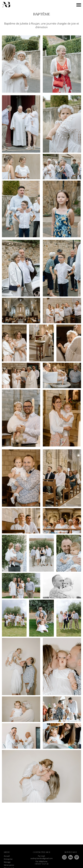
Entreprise (8, 859)
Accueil (7, 856)
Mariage (7, 862)
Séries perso (9, 865)
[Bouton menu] (79, 5)
